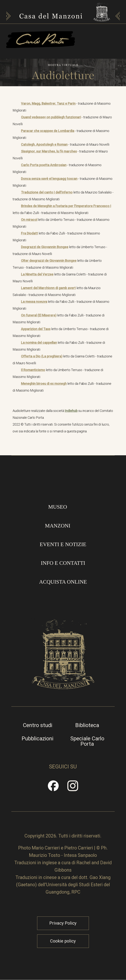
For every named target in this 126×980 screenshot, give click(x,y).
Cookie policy (63, 941)
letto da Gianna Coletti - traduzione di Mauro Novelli (60, 278)
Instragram (73, 788)
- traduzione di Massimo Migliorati (62, 107)
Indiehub (71, 411)
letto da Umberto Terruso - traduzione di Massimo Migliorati (61, 223)
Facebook (53, 788)
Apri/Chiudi (91, 47)
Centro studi (38, 725)
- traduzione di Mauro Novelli (62, 121)
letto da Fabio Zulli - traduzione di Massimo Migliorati (62, 209)
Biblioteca (87, 725)
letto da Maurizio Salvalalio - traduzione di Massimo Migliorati (63, 196)
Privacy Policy (63, 923)
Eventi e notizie (63, 544)
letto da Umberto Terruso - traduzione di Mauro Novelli (60, 250)
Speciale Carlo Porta (87, 741)
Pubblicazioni (38, 739)
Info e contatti (63, 563)
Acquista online (63, 582)
